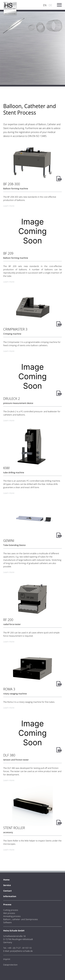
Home (6, 880)
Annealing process (12, 916)
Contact (7, 891)
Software (7, 922)
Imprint (7, 959)
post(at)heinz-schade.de (21, 951)
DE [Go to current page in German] (50, 5)
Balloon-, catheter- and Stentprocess (21, 919)
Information (10, 896)
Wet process (9, 913)
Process (7, 904)
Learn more (9, 206)
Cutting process (11, 910)
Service (7, 885)
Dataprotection (10, 965)
